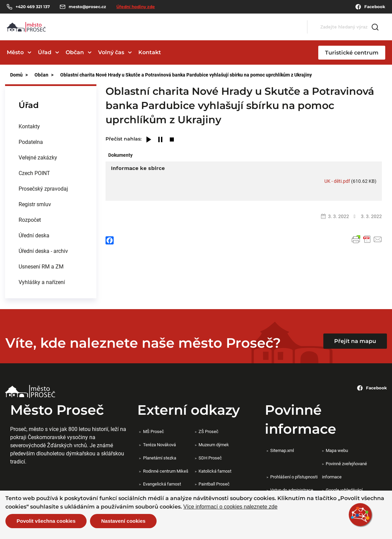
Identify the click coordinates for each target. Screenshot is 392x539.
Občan (75, 52)
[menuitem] (51, 126)
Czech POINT (34, 173)
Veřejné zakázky (38, 157)
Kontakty (29, 126)
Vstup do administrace (292, 490)
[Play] (149, 140)
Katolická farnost (215, 471)
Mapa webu (337, 450)
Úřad (45, 52)
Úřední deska (34, 235)
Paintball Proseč (214, 484)
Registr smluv (35, 204)
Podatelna (31, 142)
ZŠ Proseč (209, 431)
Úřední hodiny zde (136, 7)
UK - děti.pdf (337, 181)
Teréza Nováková (159, 445)
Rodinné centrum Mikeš (166, 471)
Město (15, 52)
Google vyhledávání (344, 490)
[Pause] (160, 140)
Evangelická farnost (162, 484)
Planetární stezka (160, 458)
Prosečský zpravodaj (43, 188)
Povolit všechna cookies (46, 521)
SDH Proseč (210, 458)
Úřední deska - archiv (43, 251)
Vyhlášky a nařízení (42, 282)
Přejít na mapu (355, 341)
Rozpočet (30, 220)
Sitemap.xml (282, 450)
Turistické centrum (352, 53)
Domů (16, 75)
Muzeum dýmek (214, 445)
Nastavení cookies (123, 521)
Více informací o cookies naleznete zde (230, 507)
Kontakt (150, 52)
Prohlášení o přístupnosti (294, 477)
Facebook (370, 7)
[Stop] (172, 140)
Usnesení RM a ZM (41, 266)
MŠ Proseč (154, 431)
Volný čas (111, 52)
